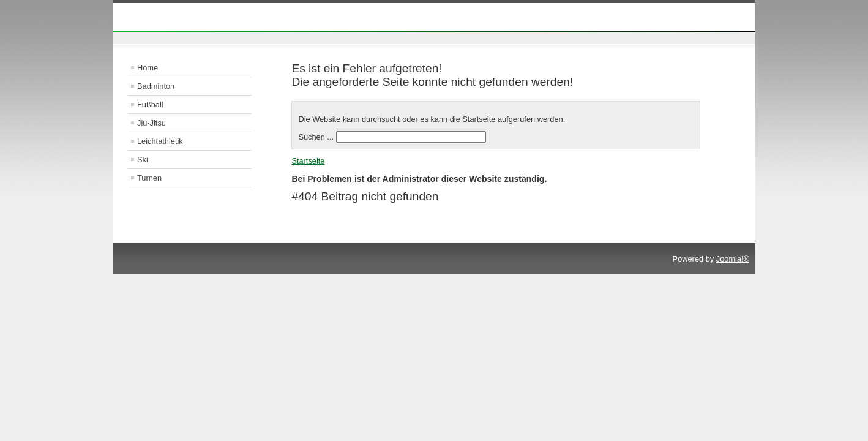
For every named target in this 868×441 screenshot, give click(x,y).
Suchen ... (316, 137)
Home (148, 68)
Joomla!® (733, 259)
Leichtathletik (160, 141)
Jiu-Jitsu (152, 123)
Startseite (308, 161)
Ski (143, 160)
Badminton (156, 86)
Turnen (149, 178)
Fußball (150, 104)
